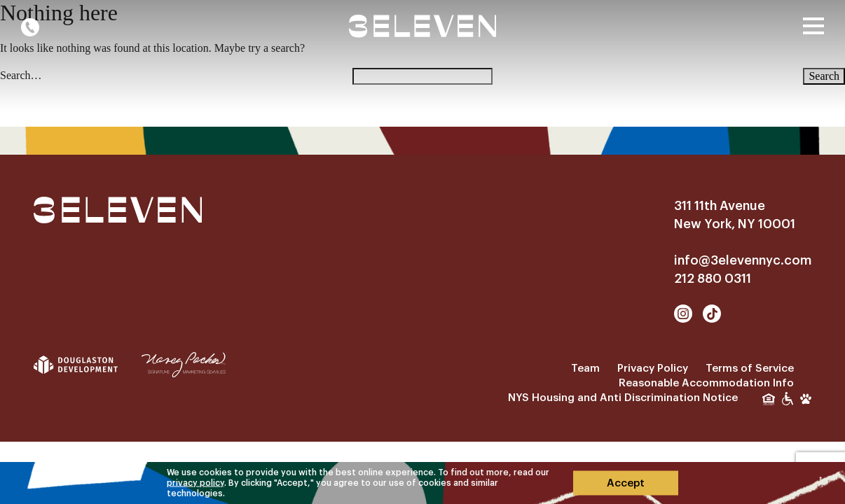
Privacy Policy (653, 369)
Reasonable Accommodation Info (706, 383)
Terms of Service (750, 369)
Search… (21, 75)
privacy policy (195, 482)
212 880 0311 (713, 279)
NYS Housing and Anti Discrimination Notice (623, 398)
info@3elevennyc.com (743, 260)
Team (585, 369)
